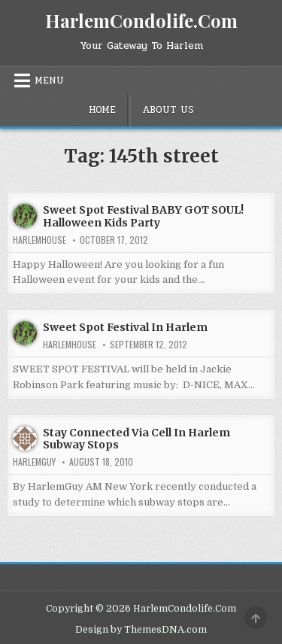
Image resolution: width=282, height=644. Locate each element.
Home (102, 110)
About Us (168, 110)
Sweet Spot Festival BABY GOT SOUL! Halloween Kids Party (143, 216)
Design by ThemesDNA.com (141, 630)
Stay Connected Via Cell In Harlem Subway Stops (136, 439)
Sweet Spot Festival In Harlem (125, 327)
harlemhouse (39, 240)
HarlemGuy (34, 462)
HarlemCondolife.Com (141, 20)
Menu (49, 80)
